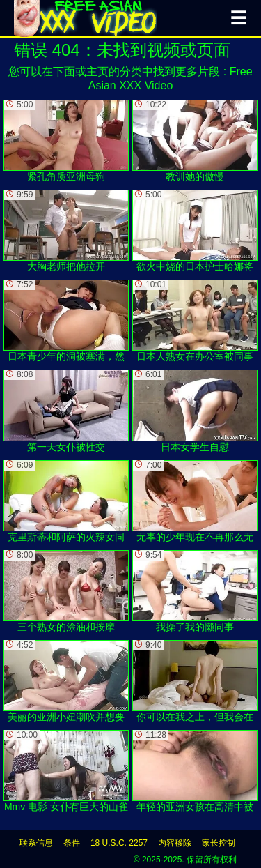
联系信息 (36, 843)
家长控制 (219, 843)
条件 (72, 843)
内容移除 (175, 843)
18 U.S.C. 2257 (119, 843)
